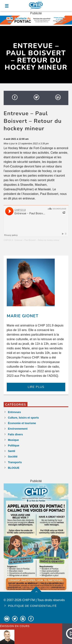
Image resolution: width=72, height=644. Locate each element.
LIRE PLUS (36, 387)
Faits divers (15, 434)
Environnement (18, 429)
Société (13, 457)
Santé (12, 451)
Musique (13, 440)
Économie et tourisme (22, 423)
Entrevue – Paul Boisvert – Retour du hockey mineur (37, 240)
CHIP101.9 (8, 240)
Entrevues (14, 412)
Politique (14, 445)
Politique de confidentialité (32, 606)
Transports (15, 462)
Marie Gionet (23, 316)
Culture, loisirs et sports (23, 418)
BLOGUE (14, 468)
